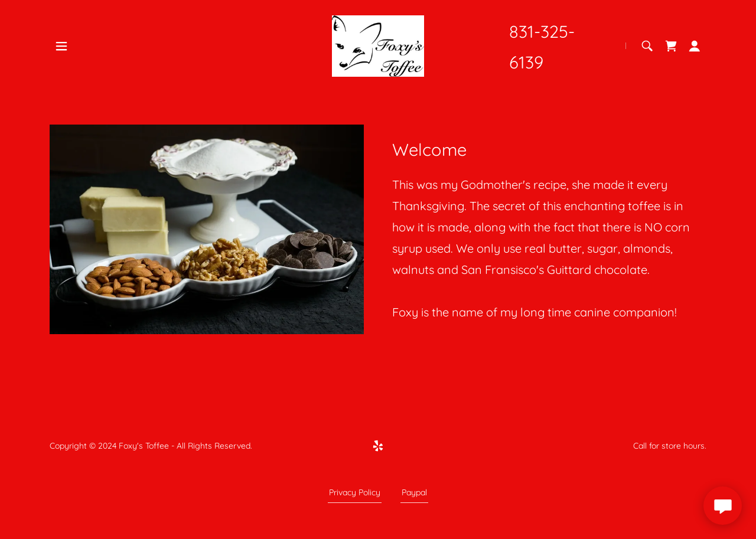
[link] (378, 45)
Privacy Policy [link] (355, 492)
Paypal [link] (414, 492)
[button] (61, 46)
